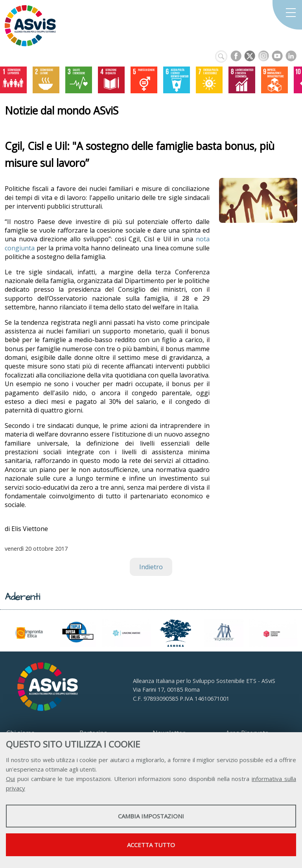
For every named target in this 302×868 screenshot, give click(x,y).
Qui (10, 779)
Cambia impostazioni (151, 816)
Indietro (151, 567)
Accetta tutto (151, 845)
